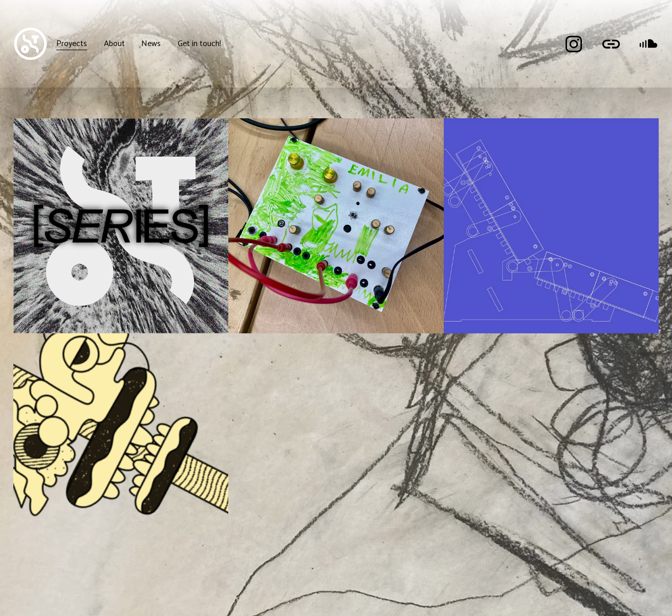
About (114, 44)
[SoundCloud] (648, 44)
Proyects (72, 44)
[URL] (611, 44)
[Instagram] (574, 44)
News (151, 44)
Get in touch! (199, 44)
